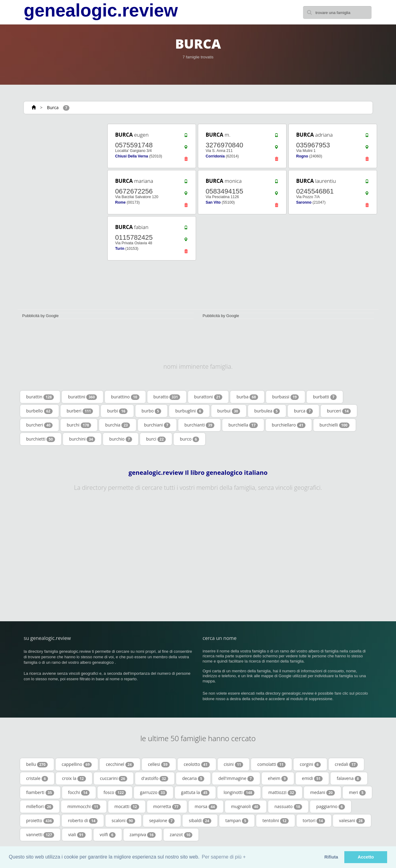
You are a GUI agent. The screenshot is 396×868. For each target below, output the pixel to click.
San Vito (213, 202)
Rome (120, 202)
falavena (349, 778)
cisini (234, 764)
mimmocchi (84, 807)
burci (156, 439)
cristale (37, 778)
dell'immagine (236, 778)
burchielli (335, 425)
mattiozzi (282, 792)
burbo (151, 411)
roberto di (83, 821)
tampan (237, 821)
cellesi (159, 764)
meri (357, 792)
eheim (278, 778)
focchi (79, 792)
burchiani (157, 425)
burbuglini (189, 411)
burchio (121, 439)
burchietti (41, 439)
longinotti (239, 792)
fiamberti (40, 792)
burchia (118, 425)
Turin (120, 249)
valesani (352, 821)
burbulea (267, 411)
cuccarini (114, 778)
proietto (40, 821)
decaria (193, 778)
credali (346, 764)
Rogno (302, 156)
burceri (339, 411)
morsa (206, 807)
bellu (37, 764)
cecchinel (120, 764)
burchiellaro (289, 425)
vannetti (40, 835)
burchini (82, 439)
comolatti (271, 764)
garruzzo (154, 792)
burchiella (243, 425)
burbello (39, 411)
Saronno (304, 202)
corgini (310, 764)
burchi (79, 425)
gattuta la (195, 792)
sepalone (162, 821)
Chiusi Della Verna (132, 156)
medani (322, 792)
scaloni (123, 821)
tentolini (275, 821)
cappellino (77, 764)
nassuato (288, 807)
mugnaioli (246, 807)
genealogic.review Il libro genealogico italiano (198, 473)
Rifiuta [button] (331, 857)
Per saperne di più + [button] (224, 857)
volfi (108, 835)
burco (189, 439)
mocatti (127, 807)
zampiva (143, 835)
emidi (312, 778)
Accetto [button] (366, 857)
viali (77, 835)
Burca (53, 107)
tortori (314, 821)
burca (303, 411)
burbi (117, 411)
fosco (115, 792)
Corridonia (215, 156)
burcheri (40, 425)
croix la (74, 778)
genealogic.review (101, 10)
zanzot (181, 835)
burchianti (199, 425)
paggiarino (331, 807)
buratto (167, 397)
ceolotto (197, 764)
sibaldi (200, 821)
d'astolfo (155, 778)
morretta (167, 807)
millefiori (40, 807)
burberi (80, 411)
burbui (229, 411)
